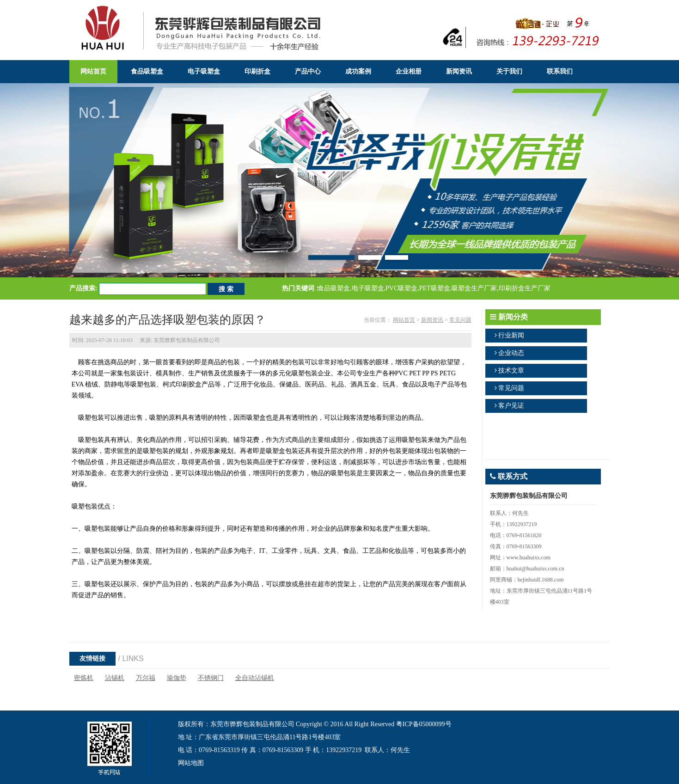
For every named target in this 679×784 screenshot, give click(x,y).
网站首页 (404, 320)
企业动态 (511, 353)
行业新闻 (511, 335)
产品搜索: (83, 288)
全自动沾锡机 (255, 678)
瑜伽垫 (177, 678)
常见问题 (460, 320)
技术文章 (511, 371)
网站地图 (191, 763)
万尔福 (146, 678)
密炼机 (84, 678)
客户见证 (511, 406)
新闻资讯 (432, 320)
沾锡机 (115, 678)
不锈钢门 (211, 678)
